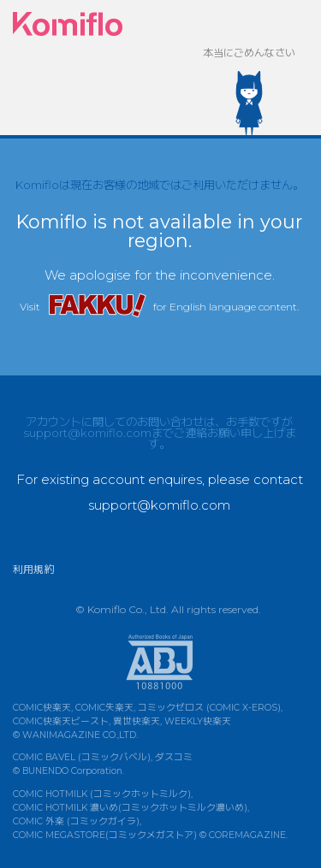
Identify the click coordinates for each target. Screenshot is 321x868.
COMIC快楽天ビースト (61, 721)
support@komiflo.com (87, 433)
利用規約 (33, 569)
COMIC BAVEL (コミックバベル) (82, 757)
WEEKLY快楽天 (198, 721)
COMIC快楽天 (42, 708)
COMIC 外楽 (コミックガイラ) (76, 821)
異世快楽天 (137, 721)
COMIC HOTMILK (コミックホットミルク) (102, 794)
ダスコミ (174, 757)
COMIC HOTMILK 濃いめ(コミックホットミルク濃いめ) (130, 808)
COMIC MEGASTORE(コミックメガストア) (105, 835)
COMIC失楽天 (104, 708)
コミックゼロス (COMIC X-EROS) (209, 708)
